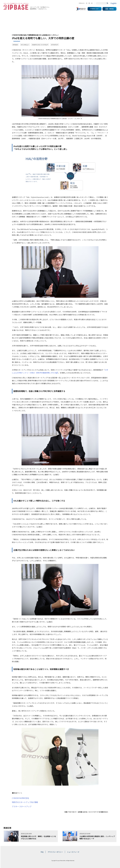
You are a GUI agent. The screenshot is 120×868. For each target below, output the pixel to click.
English (114, 3)
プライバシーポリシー (55, 852)
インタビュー (25, 45)
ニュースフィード (73, 852)
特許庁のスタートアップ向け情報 (25, 802)
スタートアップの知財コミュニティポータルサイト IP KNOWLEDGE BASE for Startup (16, 6)
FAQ (42, 852)
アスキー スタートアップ (22, 806)
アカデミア (55, 45)
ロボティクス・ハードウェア (41, 45)
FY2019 (16, 45)
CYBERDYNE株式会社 (20, 798)
